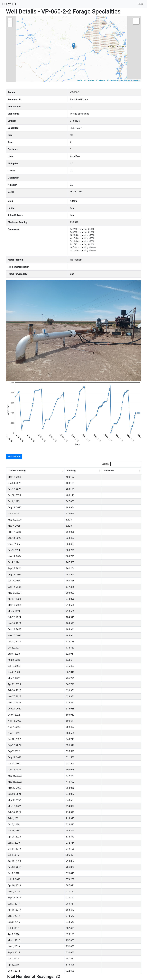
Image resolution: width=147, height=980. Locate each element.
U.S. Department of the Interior (94, 80)
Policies (127, 80)
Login (141, 4)
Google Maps (135, 80)
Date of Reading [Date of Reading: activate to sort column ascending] (17, 471)
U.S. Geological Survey (115, 80)
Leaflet (80, 80)
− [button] (10, 25)
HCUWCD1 (9, 4)
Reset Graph (14, 457)
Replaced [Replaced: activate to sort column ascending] (109, 471)
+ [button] (10, 20)
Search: (121, 464)
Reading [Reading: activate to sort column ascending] (71, 471)
